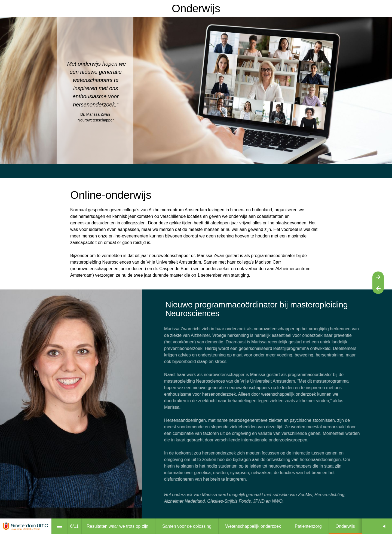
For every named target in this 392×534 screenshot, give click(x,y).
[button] (384, 526)
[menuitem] (117, 526)
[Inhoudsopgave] (59, 526)
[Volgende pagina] (378, 277)
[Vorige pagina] (378, 288)
